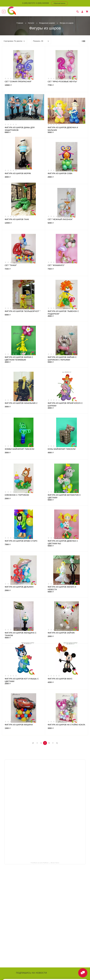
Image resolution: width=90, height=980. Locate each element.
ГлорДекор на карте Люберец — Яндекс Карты (45, 863)
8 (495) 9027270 (29, 3)
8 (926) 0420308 (43, 3)
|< (33, 743)
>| (57, 743)
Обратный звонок (59, 3)
